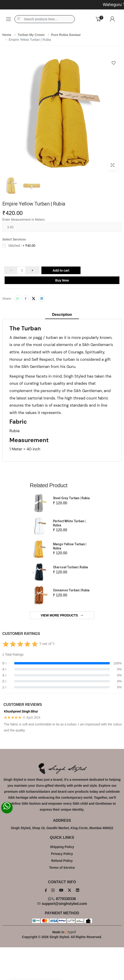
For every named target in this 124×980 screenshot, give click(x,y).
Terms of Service (62, 868)
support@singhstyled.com (62, 904)
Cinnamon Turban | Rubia (71, 590)
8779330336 (62, 899)
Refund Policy (62, 861)
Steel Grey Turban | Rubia (71, 498)
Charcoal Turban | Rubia (71, 567)
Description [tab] (62, 315)
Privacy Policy (62, 854)
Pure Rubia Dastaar (66, 35)
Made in (62, 932)
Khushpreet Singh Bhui (21, 711)
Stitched (22, 246)
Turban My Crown (31, 35)
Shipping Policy (62, 847)
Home (7, 35)
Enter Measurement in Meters (23, 220)
